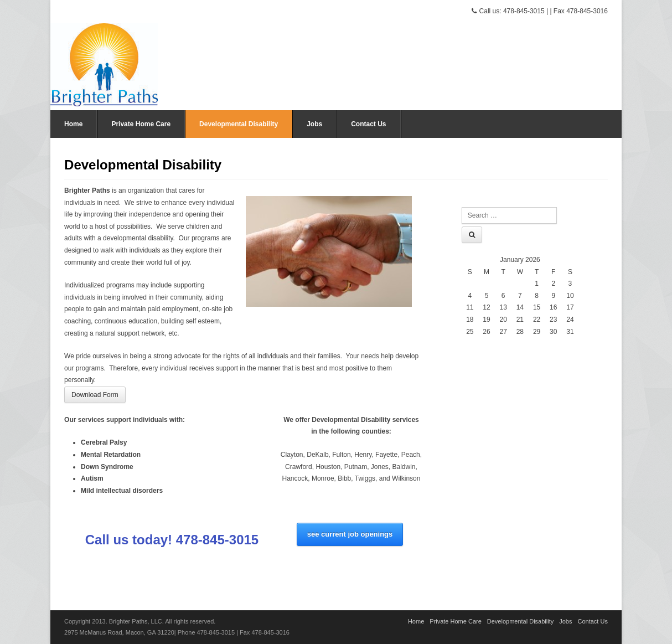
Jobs (314, 124)
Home (73, 124)
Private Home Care (141, 124)
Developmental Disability (239, 124)
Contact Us (368, 124)
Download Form (95, 395)
